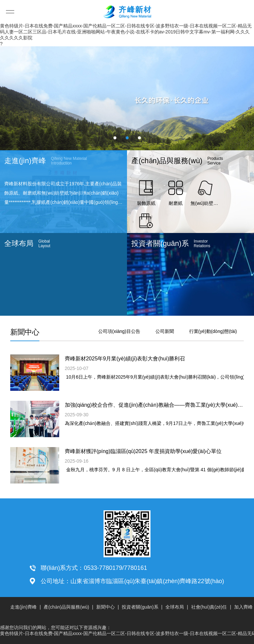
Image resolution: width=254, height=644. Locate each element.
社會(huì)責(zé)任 (209, 607)
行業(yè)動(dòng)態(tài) (213, 331)
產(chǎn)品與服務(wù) (66, 607)
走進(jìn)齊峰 (23, 607)
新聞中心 (106, 607)
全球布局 (175, 607)
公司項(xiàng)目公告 (119, 331)
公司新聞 (165, 331)
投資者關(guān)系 (140, 607)
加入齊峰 (243, 607)
